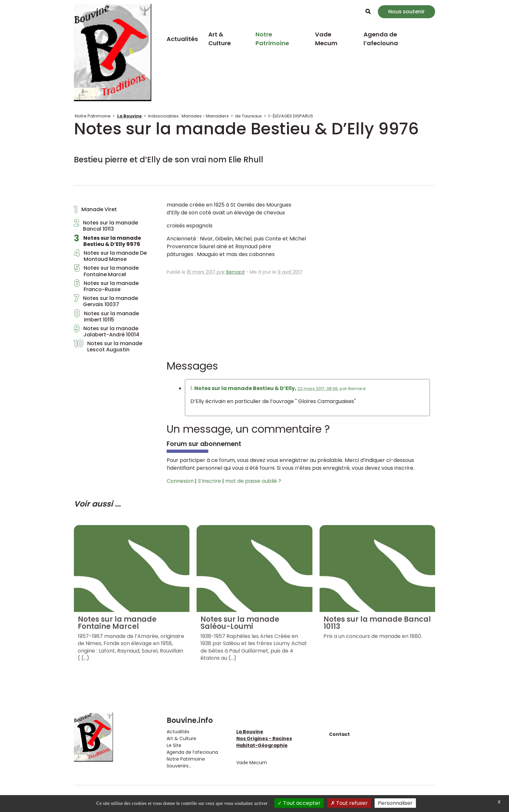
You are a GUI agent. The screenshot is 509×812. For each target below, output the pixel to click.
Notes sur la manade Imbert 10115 (106, 317)
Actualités (182, 39)
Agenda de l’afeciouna (381, 39)
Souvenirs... (179, 766)
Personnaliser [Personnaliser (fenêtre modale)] (395, 803)
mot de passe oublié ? (253, 481)
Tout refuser (349, 803)
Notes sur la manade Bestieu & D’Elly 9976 (107, 241)
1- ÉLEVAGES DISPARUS (291, 116)
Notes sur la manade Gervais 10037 (106, 301)
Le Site (174, 745)
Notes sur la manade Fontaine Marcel (106, 271)
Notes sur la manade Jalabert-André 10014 (107, 332)
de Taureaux (248, 116)
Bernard (235, 272)
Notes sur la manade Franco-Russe (106, 286)
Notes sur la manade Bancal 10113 (106, 226)
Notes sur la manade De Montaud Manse (110, 256)
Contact (339, 734)
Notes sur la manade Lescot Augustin (108, 346)
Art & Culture (220, 39)
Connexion (180, 481)
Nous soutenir (406, 12)
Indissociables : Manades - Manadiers (188, 116)
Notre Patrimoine (272, 39)
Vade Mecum (326, 39)
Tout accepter (299, 803)
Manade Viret (95, 211)
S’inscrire (209, 481)
